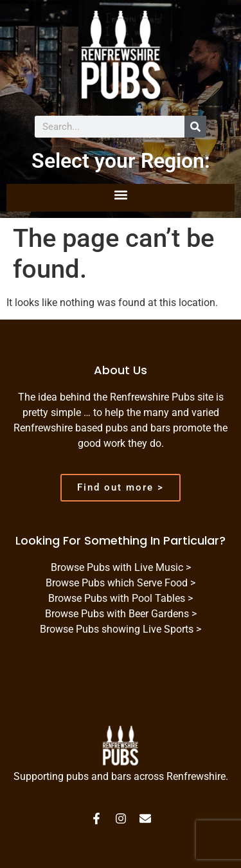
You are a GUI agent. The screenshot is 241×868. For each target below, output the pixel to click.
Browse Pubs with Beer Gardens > (121, 614)
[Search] (195, 127)
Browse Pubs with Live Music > (121, 567)
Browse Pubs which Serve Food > (121, 583)
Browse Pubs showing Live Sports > (121, 629)
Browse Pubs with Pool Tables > (121, 598)
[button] (121, 194)
